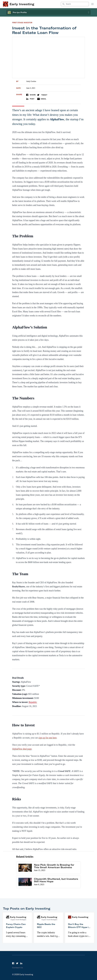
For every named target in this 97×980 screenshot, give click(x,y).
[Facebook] (13, 963)
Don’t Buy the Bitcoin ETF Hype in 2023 (79, 927)
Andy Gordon (31, 81)
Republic (33, 702)
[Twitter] (17, 963)
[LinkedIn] (21, 963)
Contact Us (18, 968)
